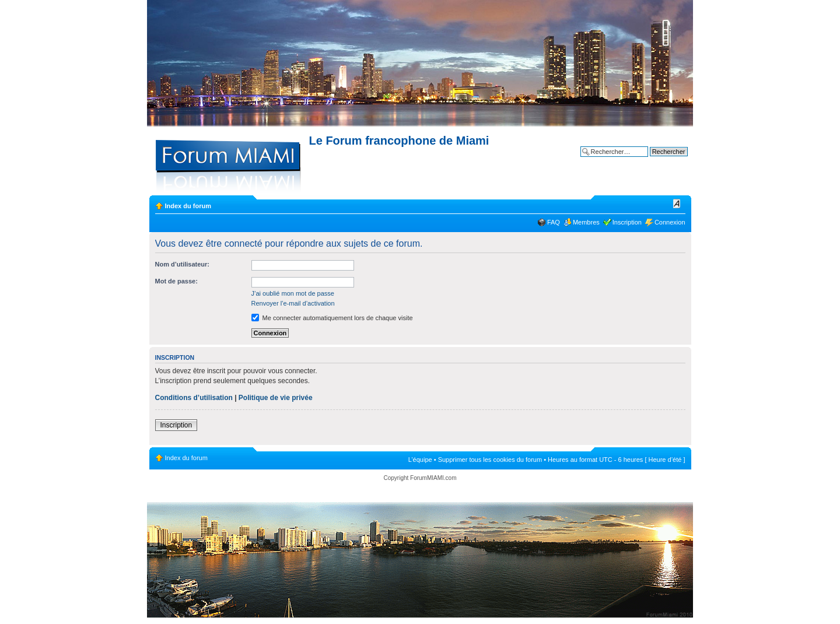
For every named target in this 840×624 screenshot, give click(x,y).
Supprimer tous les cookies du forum (490, 460)
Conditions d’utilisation (194, 398)
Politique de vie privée (276, 398)
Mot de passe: (176, 281)
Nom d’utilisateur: (183, 264)
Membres (586, 222)
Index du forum (188, 206)
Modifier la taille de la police (677, 204)
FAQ (554, 222)
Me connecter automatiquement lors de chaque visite (332, 318)
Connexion (670, 222)
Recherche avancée (659, 160)
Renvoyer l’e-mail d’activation (293, 303)
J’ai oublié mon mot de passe (293, 293)
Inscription (627, 222)
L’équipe (420, 460)
